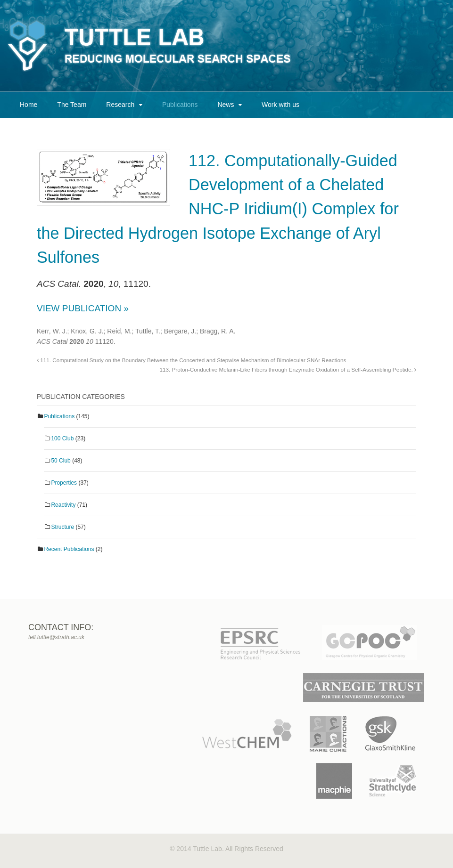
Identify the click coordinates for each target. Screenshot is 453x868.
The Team (72, 105)
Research (120, 105)
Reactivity (63, 505)
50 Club (61, 461)
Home (29, 105)
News (226, 105)
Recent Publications (69, 549)
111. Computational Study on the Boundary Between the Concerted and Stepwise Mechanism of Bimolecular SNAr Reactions (191, 360)
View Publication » (83, 308)
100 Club (62, 438)
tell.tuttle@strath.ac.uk (56, 637)
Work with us (280, 105)
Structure (62, 527)
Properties (64, 483)
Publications (180, 105)
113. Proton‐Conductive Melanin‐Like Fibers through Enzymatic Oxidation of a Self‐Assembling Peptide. (288, 369)
